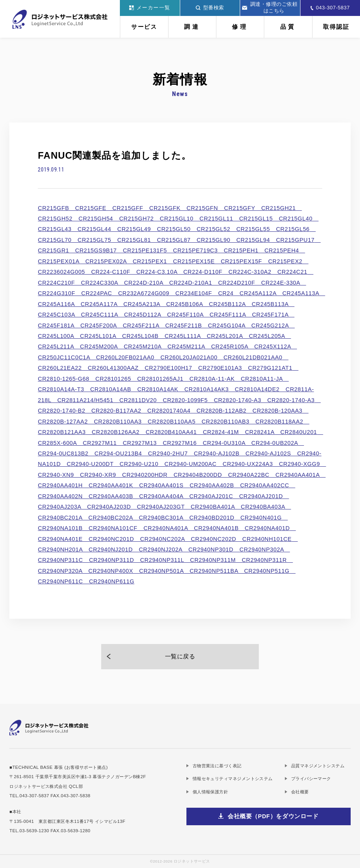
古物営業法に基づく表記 (217, 766)
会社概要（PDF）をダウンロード (273, 816)
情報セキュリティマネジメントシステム (233, 779)
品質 (288, 27)
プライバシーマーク (311, 779)
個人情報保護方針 (211, 792)
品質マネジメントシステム (318, 766)
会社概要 (300, 792)
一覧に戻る (180, 656)
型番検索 (210, 8)
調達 (192, 27)
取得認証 (336, 27)
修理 (240, 27)
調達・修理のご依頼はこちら (270, 7)
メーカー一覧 (150, 8)
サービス (144, 27)
